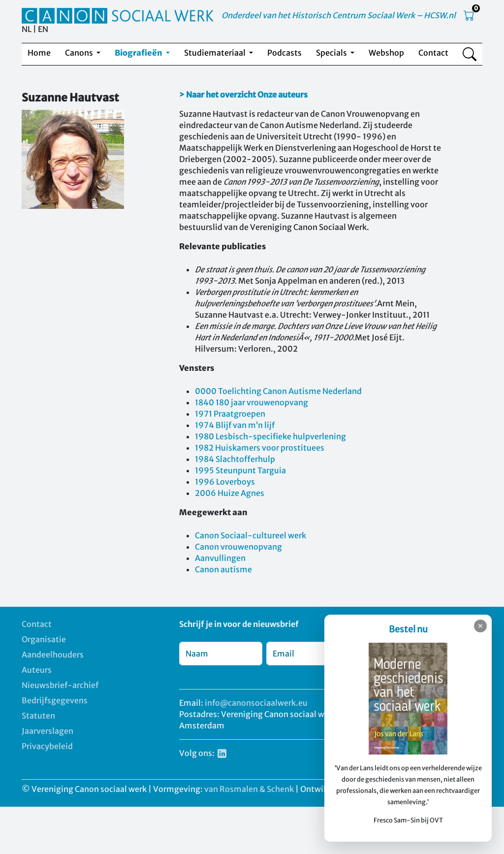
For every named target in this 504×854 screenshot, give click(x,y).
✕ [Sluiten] (480, 626)
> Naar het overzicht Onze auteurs (243, 95)
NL (27, 29)
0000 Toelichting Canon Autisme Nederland (278, 391)
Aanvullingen (220, 558)
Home (39, 53)
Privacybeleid (47, 746)
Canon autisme (223, 569)
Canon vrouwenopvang (238, 547)
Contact (433, 53)
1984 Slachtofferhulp (235, 459)
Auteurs (37, 670)
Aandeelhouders (53, 655)
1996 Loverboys (225, 482)
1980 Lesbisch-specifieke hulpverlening (270, 436)
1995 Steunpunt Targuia (240, 470)
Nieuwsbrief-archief (60, 685)
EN (43, 29)
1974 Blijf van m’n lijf (235, 425)
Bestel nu (408, 629)
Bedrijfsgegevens (55, 700)
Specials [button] (332, 53)
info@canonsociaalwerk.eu (256, 703)
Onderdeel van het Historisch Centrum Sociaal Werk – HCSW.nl (339, 15)
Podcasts (284, 53)
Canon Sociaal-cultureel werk (251, 535)
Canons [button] (80, 53)
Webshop (386, 53)
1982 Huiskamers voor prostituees (260, 448)
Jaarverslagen (47, 731)
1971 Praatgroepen (230, 414)
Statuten (38, 716)
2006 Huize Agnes (230, 493)
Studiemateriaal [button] (216, 53)
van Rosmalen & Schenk (249, 789)
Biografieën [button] (139, 53)
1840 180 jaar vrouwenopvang (252, 402)
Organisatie (44, 639)
